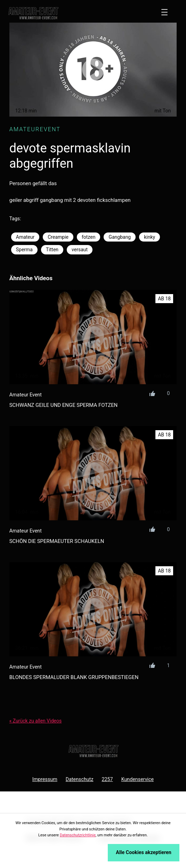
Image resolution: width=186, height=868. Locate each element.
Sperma (24, 250)
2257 (107, 779)
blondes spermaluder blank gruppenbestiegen (74, 677)
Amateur (25, 237)
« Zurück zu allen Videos (35, 721)
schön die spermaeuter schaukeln (57, 541)
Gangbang (120, 237)
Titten (52, 250)
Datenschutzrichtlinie (78, 835)
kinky (149, 237)
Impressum (45, 779)
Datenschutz (80, 779)
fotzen (88, 237)
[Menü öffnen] (164, 12)
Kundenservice (138, 779)
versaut (80, 250)
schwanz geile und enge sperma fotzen (64, 405)
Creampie (58, 237)
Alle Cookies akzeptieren (143, 852)
